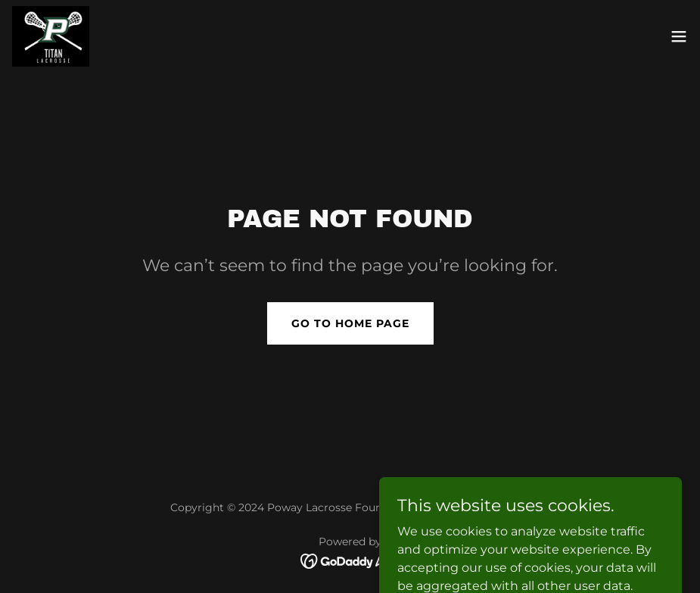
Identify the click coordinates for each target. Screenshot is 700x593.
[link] (51, 36)
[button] (679, 36)
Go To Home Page (350, 323)
